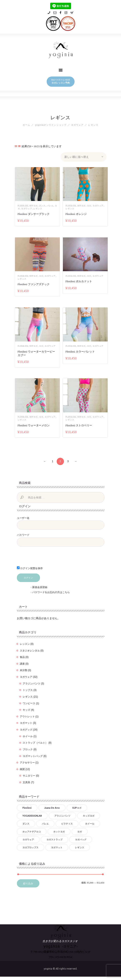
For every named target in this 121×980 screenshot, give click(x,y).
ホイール (28, 735)
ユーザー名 (23, 517)
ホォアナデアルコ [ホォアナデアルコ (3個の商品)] (32, 831)
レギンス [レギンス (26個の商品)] (80, 847)
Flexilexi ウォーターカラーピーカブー (36, 353)
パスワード (23, 534)
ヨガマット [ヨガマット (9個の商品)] (57, 847)
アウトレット (27, 715)
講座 (22, 663)
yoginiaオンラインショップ (51, 125)
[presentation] (45, 558)
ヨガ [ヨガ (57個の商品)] (80, 831)
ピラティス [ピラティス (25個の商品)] (67, 823)
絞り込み (28, 883)
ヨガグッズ (26, 729)
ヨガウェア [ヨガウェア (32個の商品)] (28, 839)
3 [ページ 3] (68, 461)
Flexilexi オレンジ (76, 214)
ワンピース (29, 702)
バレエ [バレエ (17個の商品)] (45, 823)
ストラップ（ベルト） (35, 742)
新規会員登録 (40, 586)
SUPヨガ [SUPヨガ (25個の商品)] (77, 807)
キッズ (26, 709)
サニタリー (29, 775)
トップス (28, 689)
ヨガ (89, 206)
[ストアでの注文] (84, 157)
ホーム (26, 125)
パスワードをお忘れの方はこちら (51, 591)
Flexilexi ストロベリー (79, 424)
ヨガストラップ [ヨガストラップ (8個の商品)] (54, 839)
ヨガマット (26, 722)
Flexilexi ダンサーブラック (34, 214)
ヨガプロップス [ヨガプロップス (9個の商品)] (31, 847)
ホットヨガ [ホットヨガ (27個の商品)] (59, 831)
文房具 (26, 782)
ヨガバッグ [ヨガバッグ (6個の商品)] (81, 839)
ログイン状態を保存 (30, 567)
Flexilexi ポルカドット (79, 281)
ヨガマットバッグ (33, 755)
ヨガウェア (77, 125)
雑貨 (22, 768)
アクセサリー (27, 762)
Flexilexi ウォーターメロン (34, 424)
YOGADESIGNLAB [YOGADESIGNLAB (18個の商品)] (32, 815)
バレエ (50, 206)
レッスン (25, 643)
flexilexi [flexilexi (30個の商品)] (27, 807)
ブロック (28, 749)
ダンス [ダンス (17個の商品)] (26, 823)
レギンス (38, 208)
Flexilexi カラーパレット (80, 351)
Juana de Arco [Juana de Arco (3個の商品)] (52, 807)
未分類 (24, 669)
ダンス (42, 206)
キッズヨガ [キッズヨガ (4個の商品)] (89, 815)
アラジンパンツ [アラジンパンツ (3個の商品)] (62, 815)
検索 (22, 497)
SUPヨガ (34, 206)
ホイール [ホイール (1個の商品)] (90, 823)
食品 (22, 656)
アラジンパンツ (31, 683)
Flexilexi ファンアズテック (34, 284)
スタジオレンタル (30, 650)
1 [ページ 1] (53, 461)
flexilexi (23, 206)
